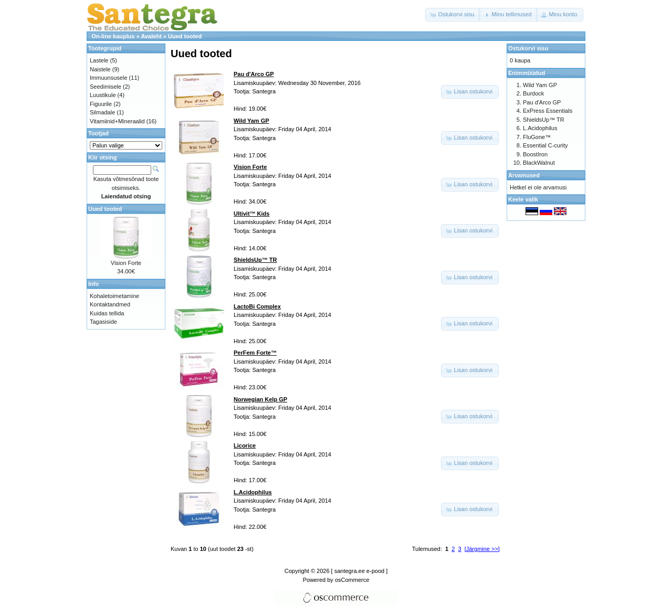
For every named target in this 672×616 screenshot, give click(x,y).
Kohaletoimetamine (114, 296)
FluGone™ (537, 137)
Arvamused (524, 175)
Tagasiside (103, 322)
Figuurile (101, 104)
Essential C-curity (545, 145)
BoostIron (535, 154)
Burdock (533, 93)
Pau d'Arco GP (542, 102)
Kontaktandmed (110, 304)
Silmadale (102, 112)
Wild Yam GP (540, 85)
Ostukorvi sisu (528, 48)
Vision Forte (126, 263)
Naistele (100, 69)
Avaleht (151, 36)
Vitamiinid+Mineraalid (117, 121)
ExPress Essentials (548, 111)
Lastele (99, 60)
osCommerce (352, 580)
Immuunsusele (109, 78)
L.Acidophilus (540, 128)
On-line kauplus (113, 36)
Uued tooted (185, 36)
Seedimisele (106, 87)
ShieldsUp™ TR (544, 120)
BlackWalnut (539, 163)
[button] (453, 15)
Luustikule (103, 95)
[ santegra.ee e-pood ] (360, 571)
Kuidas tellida (107, 313)
